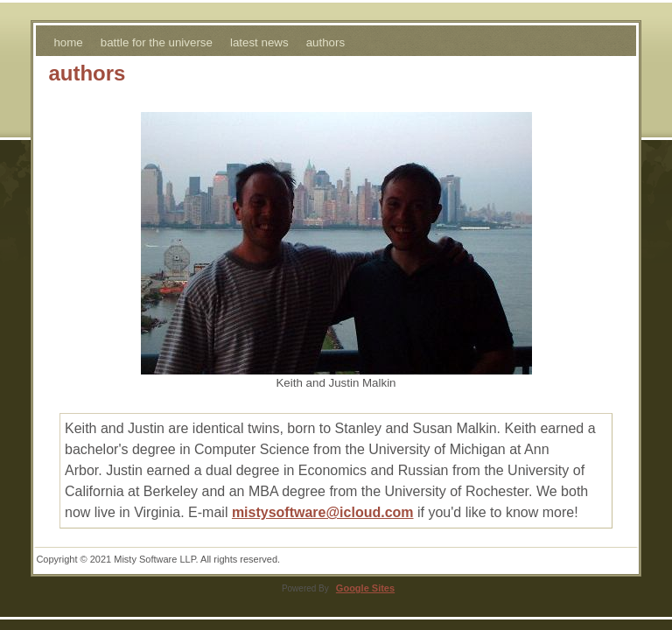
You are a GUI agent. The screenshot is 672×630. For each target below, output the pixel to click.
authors (325, 42)
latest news (259, 42)
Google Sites (365, 588)
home (68, 42)
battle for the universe (157, 42)
